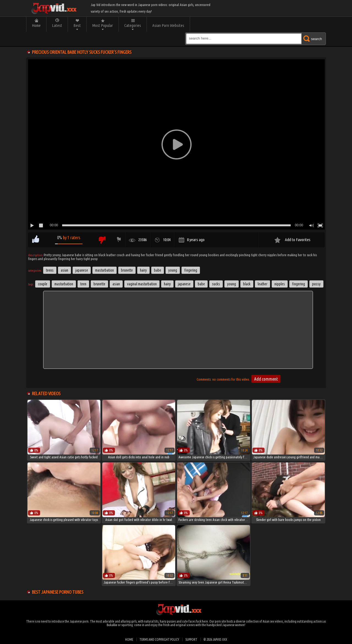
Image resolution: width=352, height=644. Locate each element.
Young (173, 270)
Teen (83, 284)
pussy (316, 284)
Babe (158, 270)
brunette (99, 284)
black (247, 284)
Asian (64, 270)
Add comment (266, 379)
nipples (280, 284)
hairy (167, 284)
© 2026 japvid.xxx (215, 639)
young (232, 284)
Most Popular (103, 25)
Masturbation (105, 270)
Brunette (127, 270)
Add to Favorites (298, 240)
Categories (133, 25)
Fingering (191, 270)
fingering (299, 284)
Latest (57, 25)
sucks (216, 284)
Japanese (82, 270)
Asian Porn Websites (168, 25)
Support (191, 639)
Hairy (143, 270)
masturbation (64, 284)
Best (77, 25)
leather (262, 284)
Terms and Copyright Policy (159, 639)
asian (116, 284)
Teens (50, 270)
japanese (184, 284)
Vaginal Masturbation (142, 284)
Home (36, 25)
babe (201, 284)
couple (43, 284)
